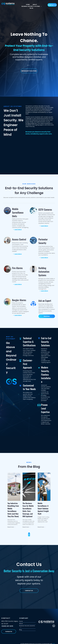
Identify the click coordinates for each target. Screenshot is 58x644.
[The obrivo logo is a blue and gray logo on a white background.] (17, 160)
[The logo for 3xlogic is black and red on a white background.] (41, 160)
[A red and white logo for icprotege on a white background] (33, 160)
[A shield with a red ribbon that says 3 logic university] (41, 147)
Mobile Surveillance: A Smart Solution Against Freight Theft (43, 508)
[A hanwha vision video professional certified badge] (25, 147)
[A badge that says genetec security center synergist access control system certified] (17, 147)
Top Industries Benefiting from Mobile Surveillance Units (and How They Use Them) (13, 510)
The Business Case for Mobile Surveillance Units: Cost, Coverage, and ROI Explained (28, 510)
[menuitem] (28, 5)
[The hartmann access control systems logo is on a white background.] (25, 160)
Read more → (11, 527)
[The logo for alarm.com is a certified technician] (8, 160)
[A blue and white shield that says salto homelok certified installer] (8, 147)
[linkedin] (54, 626)
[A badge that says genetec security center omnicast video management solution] (33, 147)
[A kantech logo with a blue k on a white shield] (50, 147)
